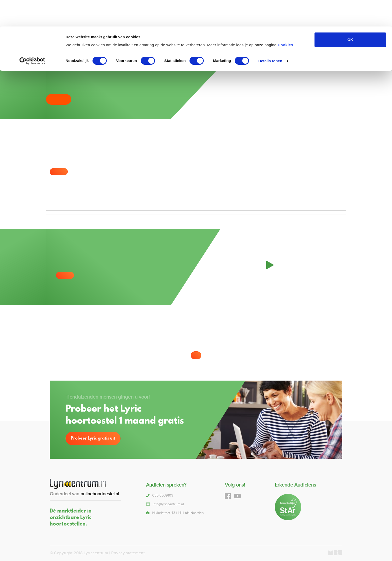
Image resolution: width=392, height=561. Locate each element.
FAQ (251, 57)
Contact (287, 57)
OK (350, 13)
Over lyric (170, 57)
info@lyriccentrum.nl (168, 504)
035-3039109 (118, 60)
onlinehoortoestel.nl (100, 494)
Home (151, 57)
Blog (303, 57)
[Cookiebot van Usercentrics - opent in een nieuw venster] (32, 34)
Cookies (285, 18)
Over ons (267, 57)
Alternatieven (200, 57)
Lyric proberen (229, 57)
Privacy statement (128, 553)
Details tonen (270, 34)
